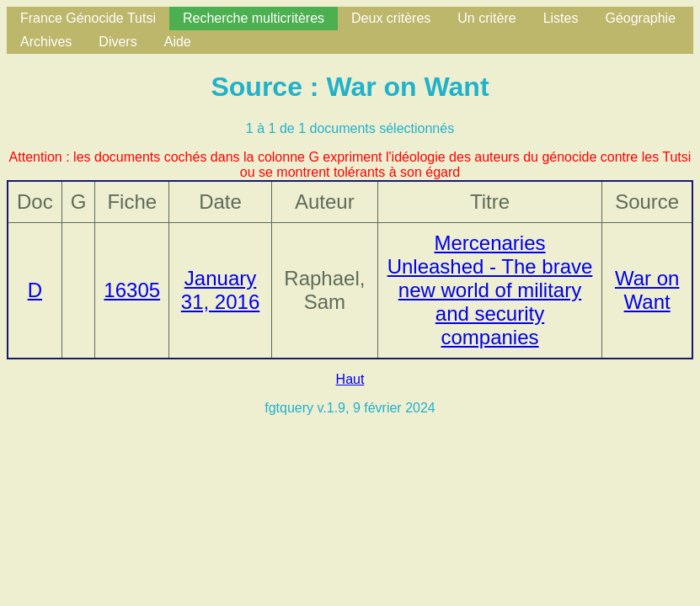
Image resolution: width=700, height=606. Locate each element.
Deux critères (391, 18)
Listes (561, 18)
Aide (178, 42)
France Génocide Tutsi (88, 18)
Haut (350, 379)
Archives (46, 42)
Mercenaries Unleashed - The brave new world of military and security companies (490, 290)
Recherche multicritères (254, 18)
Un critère (486, 18)
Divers (118, 42)
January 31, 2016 (220, 290)
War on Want (647, 290)
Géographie (640, 18)
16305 (132, 290)
